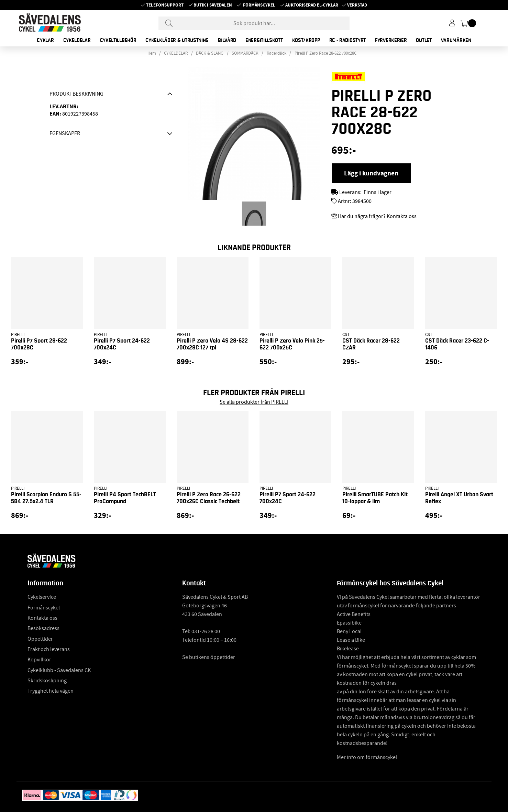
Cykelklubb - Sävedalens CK (59, 670)
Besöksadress (43, 628)
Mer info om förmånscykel (367, 757)
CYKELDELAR (77, 40)
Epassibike (349, 623)
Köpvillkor (39, 660)
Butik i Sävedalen (213, 5)
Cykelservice (42, 597)
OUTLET (424, 40)
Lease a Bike (351, 640)
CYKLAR (45, 40)
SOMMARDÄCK (245, 53)
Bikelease (348, 649)
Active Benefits (354, 614)
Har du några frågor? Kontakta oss (377, 216)
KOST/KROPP (306, 40)
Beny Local (349, 631)
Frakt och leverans (49, 649)
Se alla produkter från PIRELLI (254, 402)
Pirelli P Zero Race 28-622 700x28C (325, 53)
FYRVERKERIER (391, 40)
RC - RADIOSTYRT (348, 40)
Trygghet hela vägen (51, 691)
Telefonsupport (165, 5)
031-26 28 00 (206, 631)
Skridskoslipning (47, 681)
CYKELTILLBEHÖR (118, 40)
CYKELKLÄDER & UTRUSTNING (177, 40)
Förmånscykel (259, 5)
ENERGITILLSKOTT (264, 40)
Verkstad (357, 5)
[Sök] (254, 23)
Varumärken (456, 40)
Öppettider (40, 639)
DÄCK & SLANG (210, 53)
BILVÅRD (227, 40)
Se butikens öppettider (209, 657)
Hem (152, 53)
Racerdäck (277, 53)
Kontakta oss (42, 618)
